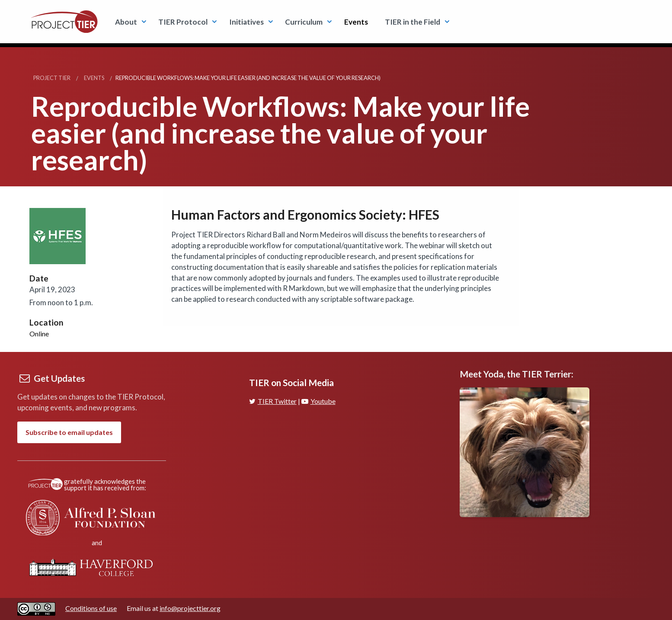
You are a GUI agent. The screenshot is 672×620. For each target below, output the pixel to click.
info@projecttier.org (190, 608)
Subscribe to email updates (69, 432)
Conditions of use (91, 608)
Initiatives (246, 22)
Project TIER (52, 78)
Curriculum (304, 22)
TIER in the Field (413, 22)
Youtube (318, 401)
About (126, 22)
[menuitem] (128, 21)
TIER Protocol (183, 22)
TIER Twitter (273, 401)
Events (356, 22)
